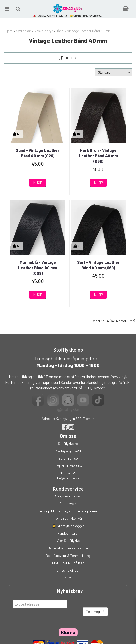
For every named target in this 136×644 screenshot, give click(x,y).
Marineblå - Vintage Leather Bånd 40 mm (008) (38, 268)
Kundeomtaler (68, 533)
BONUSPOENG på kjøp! (68, 563)
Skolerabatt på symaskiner (68, 548)
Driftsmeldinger (68, 570)
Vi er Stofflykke (68, 541)
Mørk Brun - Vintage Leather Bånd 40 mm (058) (98, 156)
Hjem (9, 31)
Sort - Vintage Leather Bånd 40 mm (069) (98, 265)
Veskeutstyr (44, 31)
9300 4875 (68, 473)
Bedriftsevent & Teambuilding (68, 555)
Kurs (68, 578)
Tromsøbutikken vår (68, 518)
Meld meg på (95, 612)
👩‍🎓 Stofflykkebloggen (68, 526)
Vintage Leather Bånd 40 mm (89, 31)
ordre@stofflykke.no (68, 478)
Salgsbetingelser (68, 496)
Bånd (60, 31)
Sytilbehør (24, 31)
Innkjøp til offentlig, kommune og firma (68, 511)
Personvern (68, 504)
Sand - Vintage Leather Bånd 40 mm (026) (38, 153)
